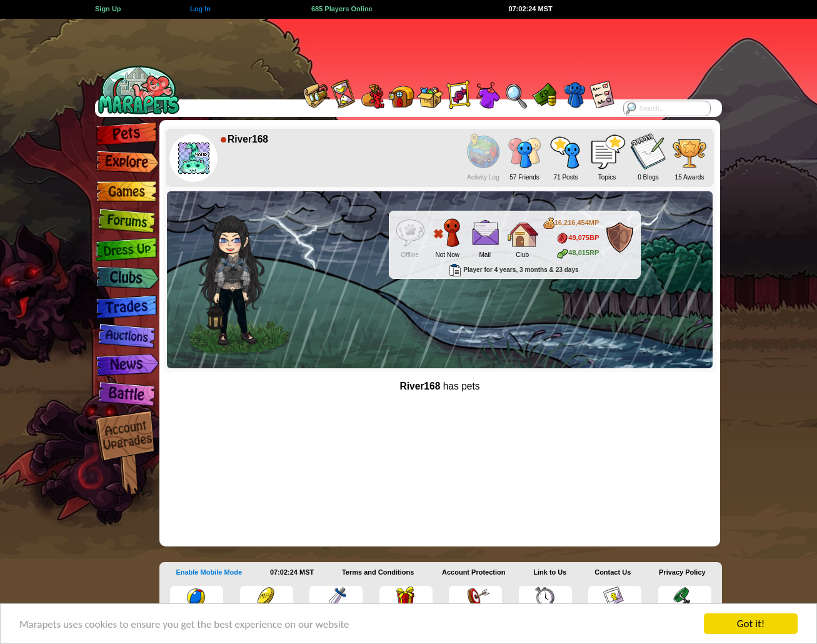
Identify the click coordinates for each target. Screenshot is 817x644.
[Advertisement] (398, 47)
